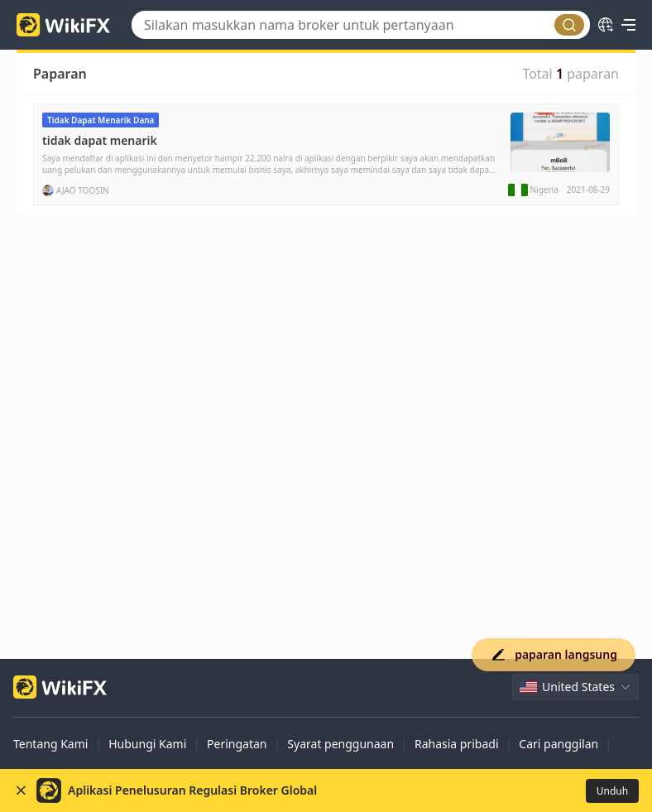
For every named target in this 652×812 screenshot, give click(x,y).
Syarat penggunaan (340, 744)
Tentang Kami (50, 744)
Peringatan (237, 744)
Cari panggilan (559, 744)
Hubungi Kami (147, 744)
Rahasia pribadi (457, 744)
